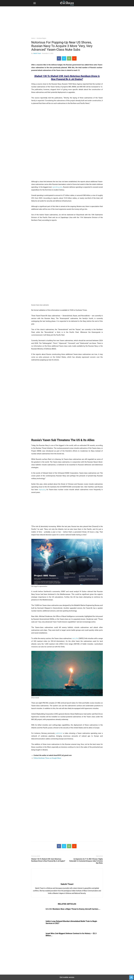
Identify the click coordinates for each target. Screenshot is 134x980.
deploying (42, 490)
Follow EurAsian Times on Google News (47, 758)
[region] (67, 23)
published (59, 733)
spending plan (57, 187)
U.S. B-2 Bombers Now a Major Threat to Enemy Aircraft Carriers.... (73, 909)
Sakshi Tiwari (37, 53)
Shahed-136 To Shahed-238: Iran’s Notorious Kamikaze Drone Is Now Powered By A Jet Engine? (48, 860)
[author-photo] (67, 881)
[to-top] (131, 976)
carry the (75, 638)
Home (33, 38)
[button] (35, 3)
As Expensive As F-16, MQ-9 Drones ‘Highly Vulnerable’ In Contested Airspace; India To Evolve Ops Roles (86, 861)
